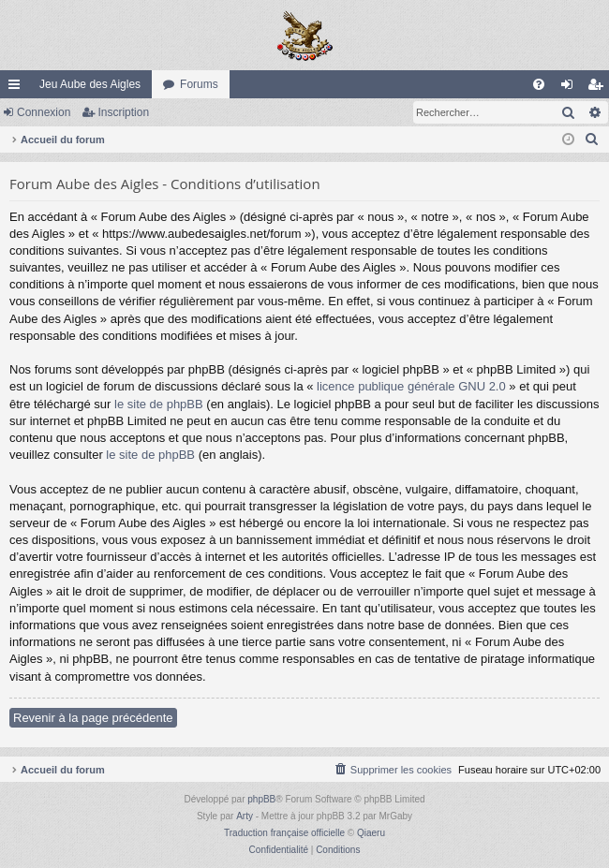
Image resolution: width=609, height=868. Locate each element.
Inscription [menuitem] (599, 88)
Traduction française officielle (284, 833)
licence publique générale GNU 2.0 (411, 386)
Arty (245, 816)
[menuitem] (539, 84)
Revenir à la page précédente (93, 718)
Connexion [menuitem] (571, 88)
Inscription (123, 112)
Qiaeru (371, 833)
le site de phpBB (159, 404)
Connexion (44, 112)
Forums (199, 84)
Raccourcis (18, 88)
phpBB (261, 799)
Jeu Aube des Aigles (90, 84)
